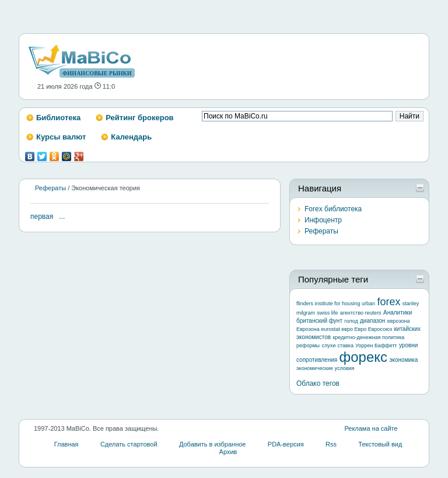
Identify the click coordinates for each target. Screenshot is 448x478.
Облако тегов (318, 383)
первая (42, 217)
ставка (346, 346)
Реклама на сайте (371, 428)
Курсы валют (61, 137)
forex (388, 302)
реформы (308, 346)
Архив (228, 452)
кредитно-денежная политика (368, 337)
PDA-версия (286, 444)
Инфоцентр (323, 220)
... (62, 217)
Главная (66, 444)
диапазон (372, 321)
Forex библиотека (333, 209)
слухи (328, 346)
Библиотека (58, 118)
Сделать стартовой (129, 444)
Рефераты (50, 188)
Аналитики (398, 313)
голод (351, 321)
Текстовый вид (380, 444)
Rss (331, 444)
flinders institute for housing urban (336, 303)
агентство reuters (361, 313)
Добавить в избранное (213, 444)
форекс (364, 357)
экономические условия (325, 368)
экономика (403, 360)
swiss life (327, 313)
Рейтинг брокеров (139, 118)
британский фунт (319, 321)
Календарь (131, 137)
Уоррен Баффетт (376, 346)
